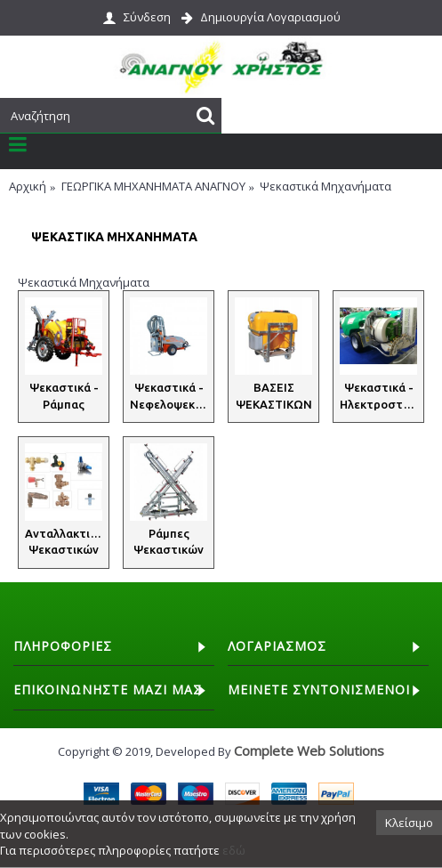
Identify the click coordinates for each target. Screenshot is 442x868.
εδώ (234, 850)
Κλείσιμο (409, 823)
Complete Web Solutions (309, 750)
